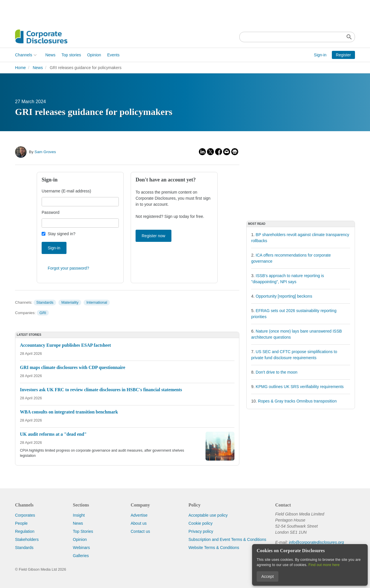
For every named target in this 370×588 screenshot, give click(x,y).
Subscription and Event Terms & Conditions (227, 539)
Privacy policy (201, 531)
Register (343, 55)
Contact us (140, 531)
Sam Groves (45, 152)
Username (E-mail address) (66, 191)
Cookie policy (200, 523)
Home (20, 68)
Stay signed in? (62, 234)
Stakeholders (27, 539)
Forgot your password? (68, 268)
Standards (45, 302)
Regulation (25, 531)
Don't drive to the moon (277, 372)
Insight (79, 515)
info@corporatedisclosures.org (316, 542)
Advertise (139, 515)
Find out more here (324, 565)
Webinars (81, 548)
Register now (153, 236)
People (21, 523)
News (50, 55)
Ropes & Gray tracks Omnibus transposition (297, 401)
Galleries (81, 556)
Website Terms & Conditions (214, 548)
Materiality (70, 302)
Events (113, 55)
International (97, 302)
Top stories (71, 55)
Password (50, 212)
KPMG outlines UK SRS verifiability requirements (300, 387)
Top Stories (83, 531)
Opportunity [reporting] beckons (284, 296)
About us (139, 523)
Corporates (25, 515)
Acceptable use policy (208, 515)
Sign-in (320, 55)
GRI (43, 313)
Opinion (94, 55)
